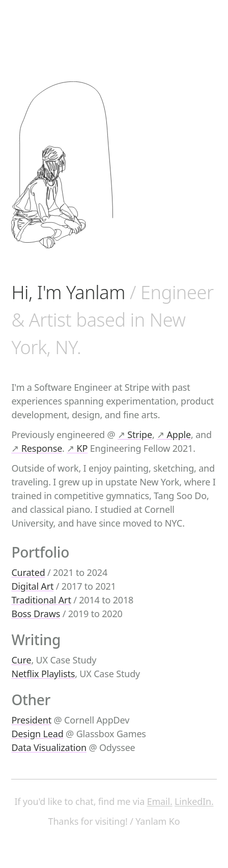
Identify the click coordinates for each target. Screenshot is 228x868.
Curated (28, 572)
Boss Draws (36, 614)
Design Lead (37, 734)
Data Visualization (49, 747)
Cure (21, 660)
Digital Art (32, 586)
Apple (174, 435)
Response (37, 448)
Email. (160, 801)
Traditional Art (41, 600)
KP (77, 448)
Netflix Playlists (43, 674)
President (31, 720)
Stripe (135, 435)
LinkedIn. (194, 801)
